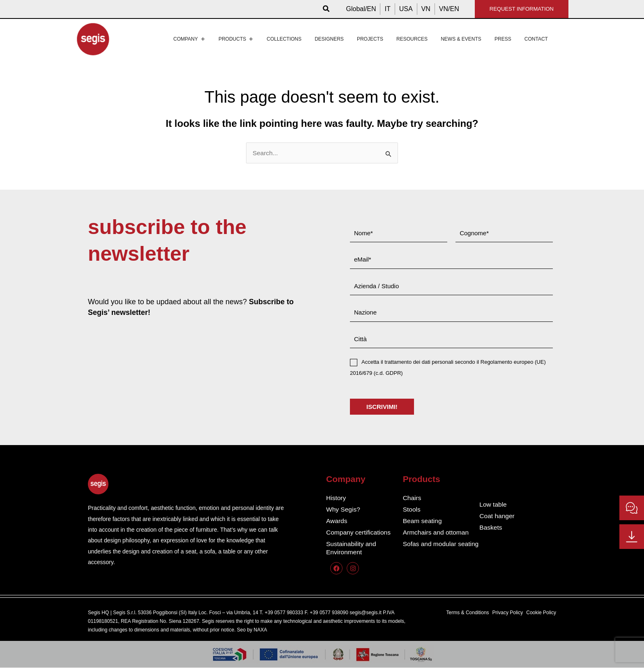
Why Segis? (344, 510)
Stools (412, 510)
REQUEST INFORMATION (522, 9)
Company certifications (359, 533)
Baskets (491, 528)
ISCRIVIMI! (382, 407)
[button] (327, 9)
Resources (412, 39)
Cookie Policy (541, 613)
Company (189, 39)
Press (503, 39)
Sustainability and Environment (352, 548)
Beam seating (423, 521)
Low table (493, 505)
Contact (536, 39)
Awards (337, 521)
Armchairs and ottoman (437, 533)
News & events (461, 39)
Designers (329, 39)
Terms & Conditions (468, 613)
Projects (370, 39)
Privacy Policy (508, 613)
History (336, 498)
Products (236, 39)
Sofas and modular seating (430, 548)
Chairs (412, 498)
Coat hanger (497, 516)
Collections (284, 39)
